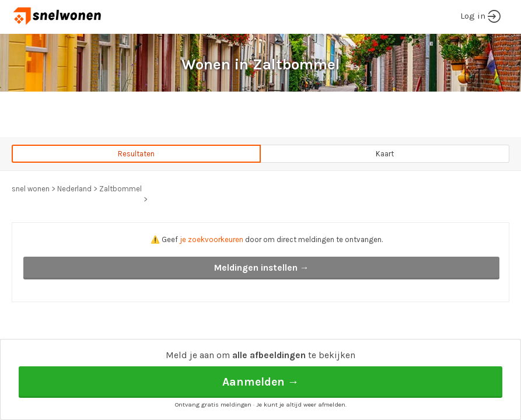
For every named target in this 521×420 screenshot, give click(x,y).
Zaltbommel (120, 189)
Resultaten (136, 154)
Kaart (385, 154)
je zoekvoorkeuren (211, 239)
